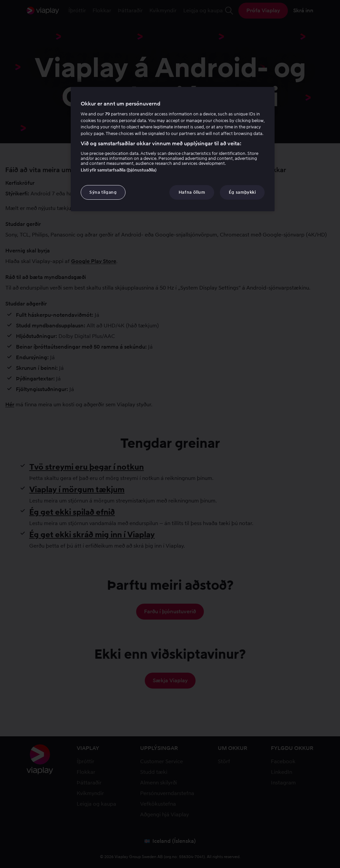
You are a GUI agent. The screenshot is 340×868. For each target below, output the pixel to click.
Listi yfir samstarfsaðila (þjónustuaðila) (119, 170)
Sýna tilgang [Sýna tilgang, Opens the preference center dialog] (103, 192)
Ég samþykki (242, 192)
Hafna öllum (192, 192)
